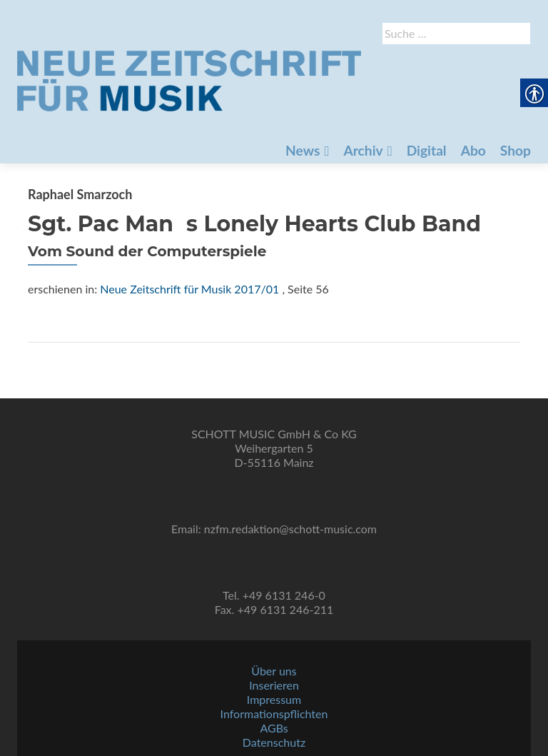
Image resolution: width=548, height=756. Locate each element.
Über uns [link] (274, 671)
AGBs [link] (274, 728)
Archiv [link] (237, 129)
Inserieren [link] (274, 685)
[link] (268, 79)
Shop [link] (398, 129)
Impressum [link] (274, 699)
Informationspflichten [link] (274, 714)
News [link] (173, 129)
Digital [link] (303, 129)
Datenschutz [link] (274, 742)
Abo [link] (353, 129)
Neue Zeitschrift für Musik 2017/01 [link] (189, 289)
